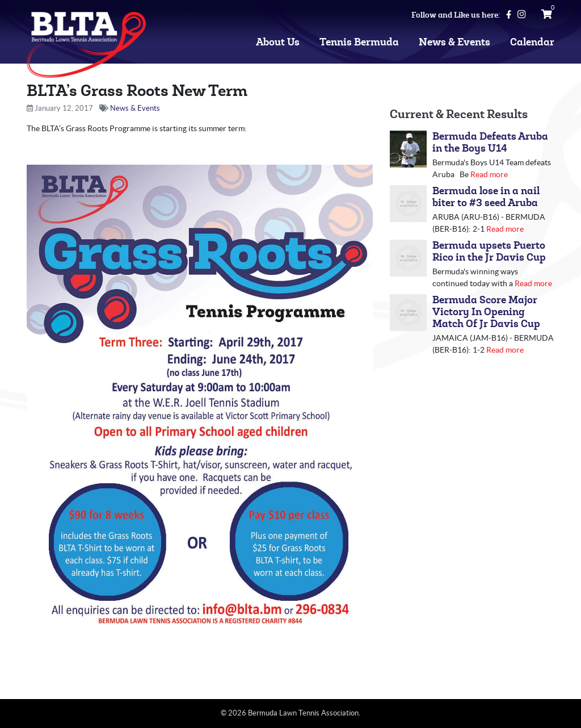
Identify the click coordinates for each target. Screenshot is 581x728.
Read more (489, 174)
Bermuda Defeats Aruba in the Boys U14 (490, 143)
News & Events (454, 42)
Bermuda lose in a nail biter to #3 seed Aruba (486, 197)
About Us (278, 42)
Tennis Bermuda (359, 42)
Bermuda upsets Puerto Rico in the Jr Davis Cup (489, 252)
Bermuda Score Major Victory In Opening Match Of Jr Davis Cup (486, 312)
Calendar (532, 42)
